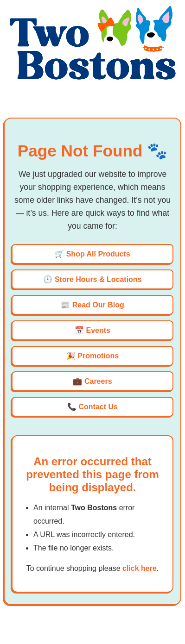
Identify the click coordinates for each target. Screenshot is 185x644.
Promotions (98, 356)
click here (140, 568)
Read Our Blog (98, 305)
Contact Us (98, 407)
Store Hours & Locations (98, 279)
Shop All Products (98, 254)
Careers (98, 381)
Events (98, 330)
